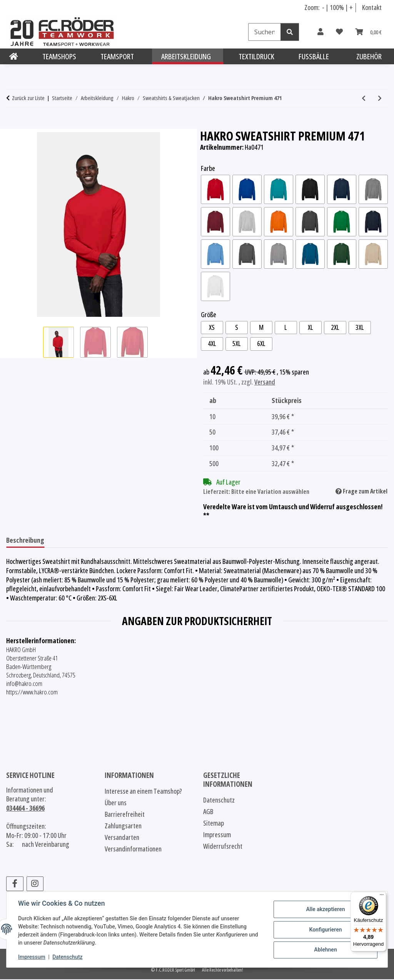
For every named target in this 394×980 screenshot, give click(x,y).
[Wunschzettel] (339, 32)
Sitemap (214, 824)
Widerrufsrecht (223, 847)
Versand (265, 382)
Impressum (33, 957)
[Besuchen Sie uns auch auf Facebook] (15, 884)
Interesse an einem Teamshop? (143, 792)
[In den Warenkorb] (12, 125)
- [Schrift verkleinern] (324, 7)
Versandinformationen (133, 850)
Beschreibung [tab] (25, 541)
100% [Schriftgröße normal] (337, 7)
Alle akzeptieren (325, 910)
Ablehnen (325, 950)
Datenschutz (68, 957)
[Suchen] (265, 32)
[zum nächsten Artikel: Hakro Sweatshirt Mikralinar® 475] (380, 98)
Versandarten (122, 838)
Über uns (116, 803)
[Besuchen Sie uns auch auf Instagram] (35, 884)
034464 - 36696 (25, 809)
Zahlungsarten (123, 826)
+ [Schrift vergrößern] (351, 7)
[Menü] (382, 896)
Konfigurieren (325, 930)
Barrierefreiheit (125, 815)
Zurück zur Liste (28, 98)
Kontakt (372, 7)
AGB (208, 812)
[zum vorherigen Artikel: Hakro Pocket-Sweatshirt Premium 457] (364, 98)
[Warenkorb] (368, 32)
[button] (321, 32)
